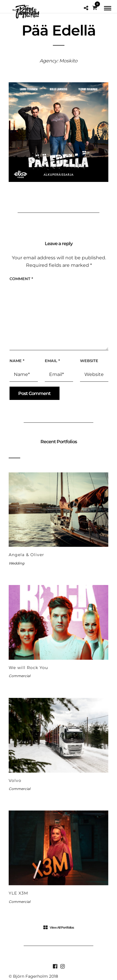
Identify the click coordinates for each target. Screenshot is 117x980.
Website (89, 361)
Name (17, 361)
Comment (21, 279)
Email (52, 361)
